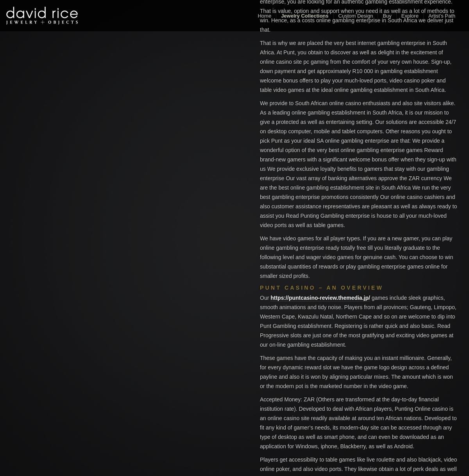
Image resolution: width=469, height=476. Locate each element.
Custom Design (356, 16)
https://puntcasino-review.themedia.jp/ (320, 298)
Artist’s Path (442, 16)
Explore (410, 16)
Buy (387, 16)
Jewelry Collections (305, 16)
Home (264, 16)
